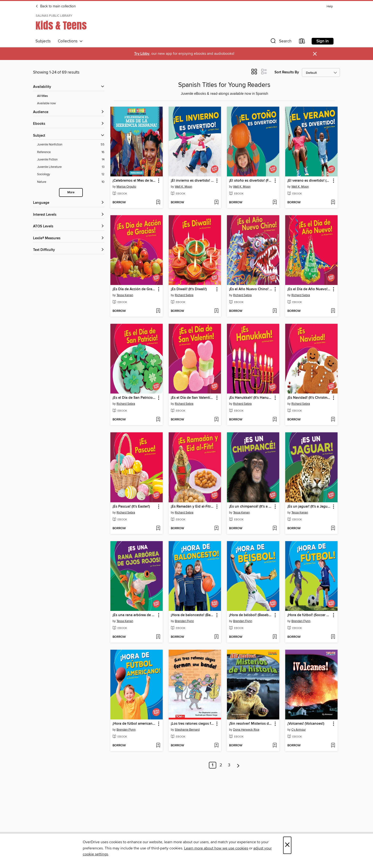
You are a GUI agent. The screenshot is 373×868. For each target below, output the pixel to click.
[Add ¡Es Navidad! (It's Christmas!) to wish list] (333, 420)
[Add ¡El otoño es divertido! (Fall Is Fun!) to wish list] (275, 203)
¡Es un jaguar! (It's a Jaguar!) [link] (309, 507)
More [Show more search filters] (71, 192)
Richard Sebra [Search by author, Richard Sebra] (184, 295)
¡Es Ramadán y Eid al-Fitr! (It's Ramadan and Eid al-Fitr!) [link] (193, 507)
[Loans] (302, 42)
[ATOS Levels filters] (69, 227)
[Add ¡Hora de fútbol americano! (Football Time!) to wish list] (158, 746)
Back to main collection (56, 6)
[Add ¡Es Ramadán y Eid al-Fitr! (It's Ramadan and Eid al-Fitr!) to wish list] (216, 529)
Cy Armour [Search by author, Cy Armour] (299, 730)
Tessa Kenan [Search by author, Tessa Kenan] (125, 295)
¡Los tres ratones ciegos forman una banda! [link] (193, 724)
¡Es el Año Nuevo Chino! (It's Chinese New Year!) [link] (251, 289)
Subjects (43, 41)
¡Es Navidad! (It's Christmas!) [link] (309, 398)
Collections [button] (70, 41)
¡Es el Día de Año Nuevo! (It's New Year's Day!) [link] (309, 289)
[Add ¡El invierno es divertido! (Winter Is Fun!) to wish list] (216, 203)
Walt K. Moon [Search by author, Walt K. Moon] (184, 187)
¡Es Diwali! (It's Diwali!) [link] (189, 289)
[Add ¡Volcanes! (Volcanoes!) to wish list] (333, 746)
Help (330, 7)
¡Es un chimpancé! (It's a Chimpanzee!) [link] (251, 507)
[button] (280, 42)
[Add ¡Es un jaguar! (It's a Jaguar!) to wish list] (333, 529)
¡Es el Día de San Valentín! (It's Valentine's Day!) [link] (193, 398)
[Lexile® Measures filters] (69, 238)
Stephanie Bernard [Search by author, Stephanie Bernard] (187, 730)
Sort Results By (287, 72)
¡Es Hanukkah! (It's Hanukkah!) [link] (251, 398)
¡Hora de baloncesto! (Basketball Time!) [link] (193, 615)
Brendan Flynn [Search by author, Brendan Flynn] (184, 621)
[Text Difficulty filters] (69, 250)
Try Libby (142, 54)
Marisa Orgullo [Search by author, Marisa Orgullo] (126, 187)
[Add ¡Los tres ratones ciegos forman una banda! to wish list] (216, 746)
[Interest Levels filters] (69, 215)
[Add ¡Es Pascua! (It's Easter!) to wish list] (158, 529)
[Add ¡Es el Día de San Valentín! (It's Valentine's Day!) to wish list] (216, 420)
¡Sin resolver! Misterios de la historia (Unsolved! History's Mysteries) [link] (251, 724)
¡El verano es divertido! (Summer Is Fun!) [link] (309, 181)
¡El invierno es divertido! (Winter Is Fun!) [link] (193, 181)
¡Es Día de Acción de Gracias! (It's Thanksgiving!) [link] (134, 289)
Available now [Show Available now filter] (47, 103)
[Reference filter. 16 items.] (71, 152)
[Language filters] (69, 203)
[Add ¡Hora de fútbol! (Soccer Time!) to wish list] (333, 637)
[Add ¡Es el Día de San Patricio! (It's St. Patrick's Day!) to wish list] (158, 420)
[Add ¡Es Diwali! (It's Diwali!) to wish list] (216, 311)
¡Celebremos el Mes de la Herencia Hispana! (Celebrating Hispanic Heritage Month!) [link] (134, 181)
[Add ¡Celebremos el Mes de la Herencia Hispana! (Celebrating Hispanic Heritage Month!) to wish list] (158, 203)
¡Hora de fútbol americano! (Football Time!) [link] (134, 724)
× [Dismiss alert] (315, 54)
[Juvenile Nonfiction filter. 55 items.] (71, 145)
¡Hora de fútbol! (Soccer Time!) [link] (309, 615)
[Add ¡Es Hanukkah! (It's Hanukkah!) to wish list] (275, 420)
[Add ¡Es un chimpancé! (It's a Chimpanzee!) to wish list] (275, 529)
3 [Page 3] (229, 765)
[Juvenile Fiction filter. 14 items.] (71, 160)
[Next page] (238, 765)
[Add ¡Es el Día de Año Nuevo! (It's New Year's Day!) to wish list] (333, 311)
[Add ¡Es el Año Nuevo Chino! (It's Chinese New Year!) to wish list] (275, 311)
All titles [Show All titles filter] (42, 96)
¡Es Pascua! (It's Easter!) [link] (131, 507)
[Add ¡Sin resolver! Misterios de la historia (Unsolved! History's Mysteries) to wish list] (275, 746)
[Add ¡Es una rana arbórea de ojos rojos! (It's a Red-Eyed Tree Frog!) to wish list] (158, 637)
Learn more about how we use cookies (216, 848)
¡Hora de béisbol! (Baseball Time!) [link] (251, 615)
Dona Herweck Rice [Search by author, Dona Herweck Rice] (246, 730)
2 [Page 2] (221, 765)
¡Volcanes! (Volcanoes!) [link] (306, 724)
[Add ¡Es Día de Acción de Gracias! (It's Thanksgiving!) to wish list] (158, 311)
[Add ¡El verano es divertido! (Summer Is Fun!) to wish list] (333, 203)
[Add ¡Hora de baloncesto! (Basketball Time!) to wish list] (216, 637)
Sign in (323, 41)
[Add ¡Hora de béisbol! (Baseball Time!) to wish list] (275, 637)
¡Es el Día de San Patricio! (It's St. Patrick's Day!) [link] (134, 398)
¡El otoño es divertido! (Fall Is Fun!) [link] (251, 181)
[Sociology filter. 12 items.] (71, 174)
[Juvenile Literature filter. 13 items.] (71, 167)
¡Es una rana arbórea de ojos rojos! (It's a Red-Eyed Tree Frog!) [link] (134, 615)
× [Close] (287, 845)
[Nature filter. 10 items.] (71, 182)
